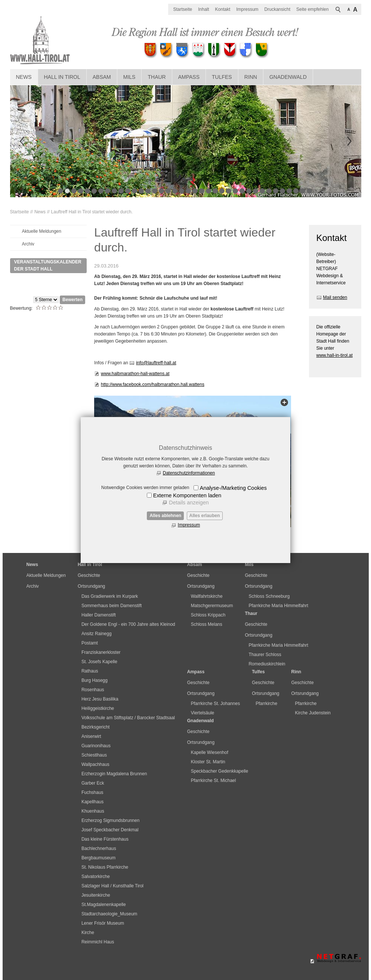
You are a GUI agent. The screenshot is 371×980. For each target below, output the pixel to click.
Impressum (189, 525)
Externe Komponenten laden (187, 495)
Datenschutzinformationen (189, 473)
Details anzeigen (189, 503)
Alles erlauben (205, 516)
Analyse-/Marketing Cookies (233, 488)
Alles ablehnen (165, 516)
